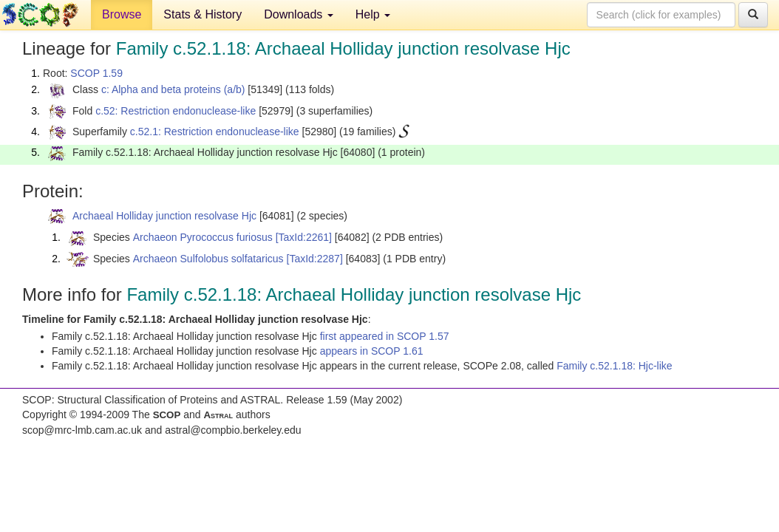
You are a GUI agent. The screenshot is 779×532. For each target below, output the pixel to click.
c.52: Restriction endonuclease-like (176, 111)
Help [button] (373, 14)
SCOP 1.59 (96, 73)
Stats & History (203, 14)
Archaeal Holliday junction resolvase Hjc (164, 216)
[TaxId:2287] (315, 259)
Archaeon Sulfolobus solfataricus (208, 259)
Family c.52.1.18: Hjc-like (614, 366)
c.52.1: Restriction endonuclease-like (215, 132)
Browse (122, 14)
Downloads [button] (299, 14)
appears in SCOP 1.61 (372, 351)
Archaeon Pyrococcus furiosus (203, 237)
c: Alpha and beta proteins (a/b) (173, 89)
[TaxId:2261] (304, 237)
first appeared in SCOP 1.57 (385, 336)
